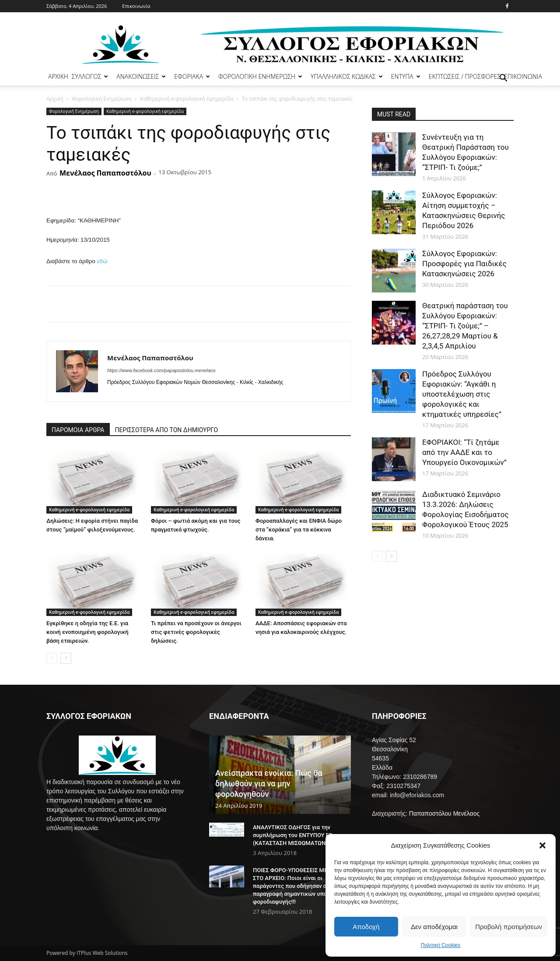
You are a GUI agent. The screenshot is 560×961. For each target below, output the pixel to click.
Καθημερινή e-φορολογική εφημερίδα (187, 99)
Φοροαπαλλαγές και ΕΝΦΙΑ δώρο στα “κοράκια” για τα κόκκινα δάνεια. (299, 530)
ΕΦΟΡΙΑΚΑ (192, 76)
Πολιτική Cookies (441, 945)
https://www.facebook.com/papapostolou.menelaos (161, 370)
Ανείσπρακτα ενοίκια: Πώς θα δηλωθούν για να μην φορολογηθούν (269, 783)
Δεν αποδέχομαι (434, 927)
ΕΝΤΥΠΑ (406, 76)
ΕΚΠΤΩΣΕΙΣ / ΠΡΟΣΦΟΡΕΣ (465, 76)
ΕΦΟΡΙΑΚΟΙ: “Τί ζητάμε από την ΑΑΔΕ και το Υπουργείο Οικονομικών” (464, 452)
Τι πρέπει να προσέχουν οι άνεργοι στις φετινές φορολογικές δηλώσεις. (196, 632)
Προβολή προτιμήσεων (509, 927)
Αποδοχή (366, 927)
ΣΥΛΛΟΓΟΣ (90, 76)
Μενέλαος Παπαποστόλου (105, 173)
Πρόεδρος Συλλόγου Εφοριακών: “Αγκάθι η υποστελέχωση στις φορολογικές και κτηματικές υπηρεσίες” (462, 394)
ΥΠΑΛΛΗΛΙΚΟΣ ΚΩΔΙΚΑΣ (347, 76)
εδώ (102, 261)
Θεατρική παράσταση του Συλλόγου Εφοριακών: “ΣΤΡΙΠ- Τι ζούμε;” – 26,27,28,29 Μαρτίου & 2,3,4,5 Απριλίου (465, 326)
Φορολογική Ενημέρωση (102, 99)
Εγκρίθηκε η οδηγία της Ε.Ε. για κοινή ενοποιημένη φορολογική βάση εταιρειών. (87, 632)
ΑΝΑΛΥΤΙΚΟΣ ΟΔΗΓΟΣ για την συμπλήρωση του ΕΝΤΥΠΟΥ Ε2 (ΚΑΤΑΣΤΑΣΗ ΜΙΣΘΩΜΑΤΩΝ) (293, 835)
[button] (542, 845)
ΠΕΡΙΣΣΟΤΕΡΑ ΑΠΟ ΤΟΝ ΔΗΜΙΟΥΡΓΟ (167, 430)
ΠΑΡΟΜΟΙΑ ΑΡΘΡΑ (78, 430)
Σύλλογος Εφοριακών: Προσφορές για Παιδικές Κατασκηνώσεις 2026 (464, 264)
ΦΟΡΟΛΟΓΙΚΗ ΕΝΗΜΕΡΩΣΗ (260, 76)
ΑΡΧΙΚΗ (58, 76)
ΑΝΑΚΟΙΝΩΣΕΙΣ (141, 76)
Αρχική (55, 99)
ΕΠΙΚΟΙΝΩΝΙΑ (523, 76)
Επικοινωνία (136, 6)
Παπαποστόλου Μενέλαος (444, 813)
